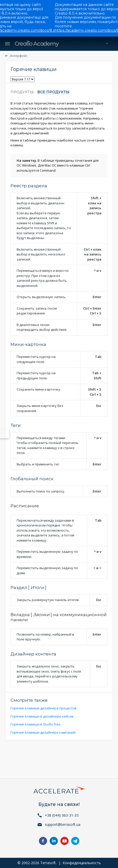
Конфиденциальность (82, 863)
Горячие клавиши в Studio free (35, 724)
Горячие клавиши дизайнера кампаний (43, 732)
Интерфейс (19, 56)
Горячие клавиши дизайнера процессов (44, 708)
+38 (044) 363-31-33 (62, 815)
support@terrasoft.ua (63, 824)
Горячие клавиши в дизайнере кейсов (42, 716)
